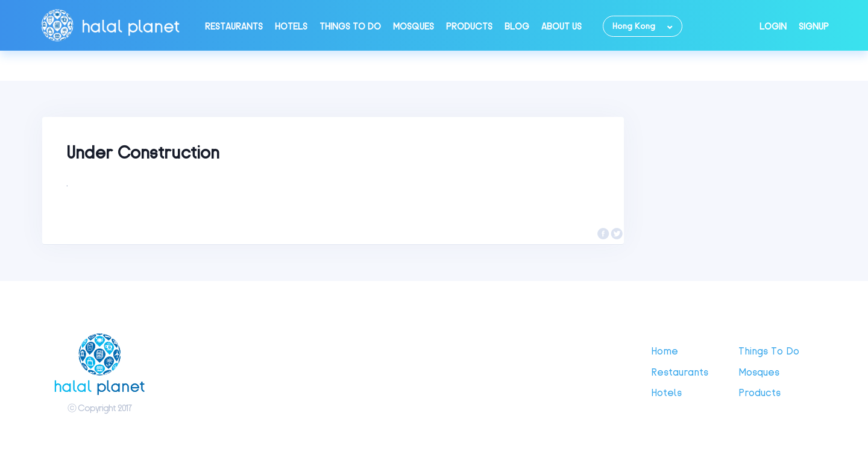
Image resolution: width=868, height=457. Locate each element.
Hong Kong (634, 26)
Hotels (291, 27)
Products (469, 27)
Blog (517, 27)
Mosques (414, 27)
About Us (561, 27)
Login (773, 27)
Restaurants (234, 27)
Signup (814, 27)
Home (665, 351)
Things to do (350, 27)
